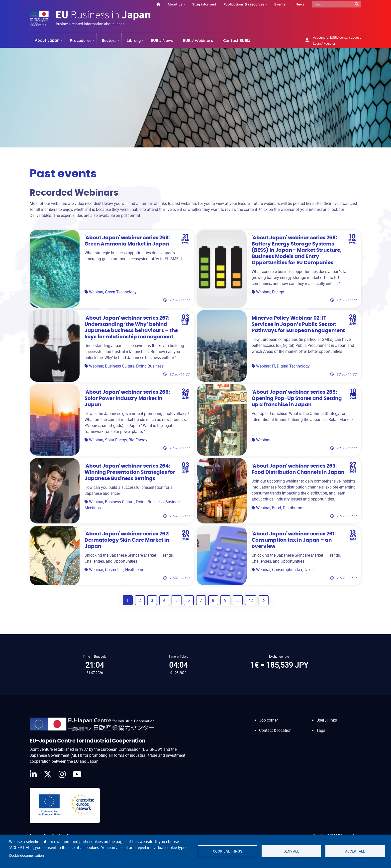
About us (175, 4)
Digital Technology (293, 366)
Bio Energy (138, 440)
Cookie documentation (26, 856)
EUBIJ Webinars (198, 40)
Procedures (81, 40)
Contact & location (275, 730)
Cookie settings (228, 851)
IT (274, 366)
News (300, 4)
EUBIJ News (162, 40)
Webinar (96, 292)
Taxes (309, 570)
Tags (321, 730)
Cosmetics (114, 570)
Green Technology (121, 292)
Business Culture (120, 366)
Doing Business (150, 366)
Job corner (268, 720)
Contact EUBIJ (237, 40)
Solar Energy (116, 440)
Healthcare (135, 570)
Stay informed (204, 4)
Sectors (109, 40)
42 (251, 600)
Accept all (355, 851)
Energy (278, 292)
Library (134, 40)
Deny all (291, 851)
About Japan (47, 40)
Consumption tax (287, 570)
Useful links (327, 720)
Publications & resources (244, 4)
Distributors (293, 508)
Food (277, 508)
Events (280, 4)
